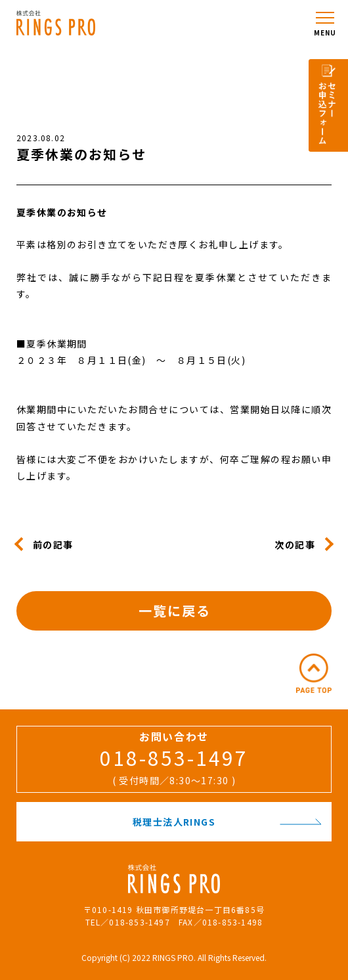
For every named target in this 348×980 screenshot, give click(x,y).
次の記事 (295, 544)
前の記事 (53, 544)
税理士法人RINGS (227, 822)
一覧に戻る (175, 611)
